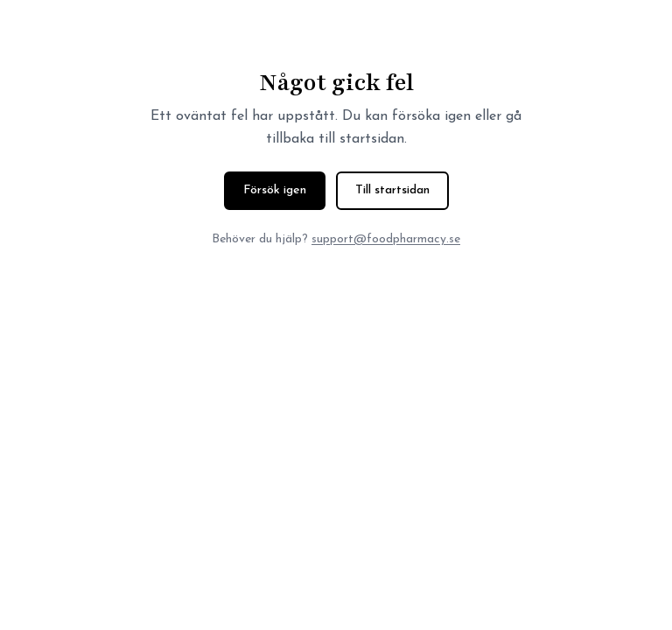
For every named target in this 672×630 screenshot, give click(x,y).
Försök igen (275, 190)
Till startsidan (392, 190)
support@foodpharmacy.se (386, 239)
